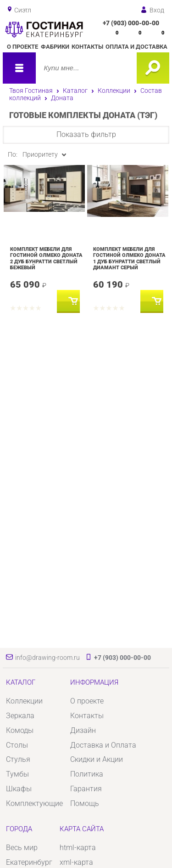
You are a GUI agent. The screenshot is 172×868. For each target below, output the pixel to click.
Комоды (20, 730)
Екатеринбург (29, 862)
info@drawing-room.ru (47, 658)
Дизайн (83, 730)
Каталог (75, 91)
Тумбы (17, 774)
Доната (62, 98)
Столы (17, 745)
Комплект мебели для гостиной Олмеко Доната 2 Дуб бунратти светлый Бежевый (46, 258)
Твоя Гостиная (31, 91)
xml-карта (76, 862)
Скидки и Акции (97, 759)
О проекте (22, 47)
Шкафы (19, 789)
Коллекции (114, 91)
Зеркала (20, 716)
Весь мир (22, 848)
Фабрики (55, 47)
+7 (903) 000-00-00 (131, 23)
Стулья (18, 759)
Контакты (87, 47)
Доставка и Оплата (103, 745)
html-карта (78, 848)
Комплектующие (34, 803)
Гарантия (86, 789)
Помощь (85, 803)
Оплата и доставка (136, 47)
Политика (87, 774)
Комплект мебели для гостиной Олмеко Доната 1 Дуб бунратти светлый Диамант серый (129, 258)
